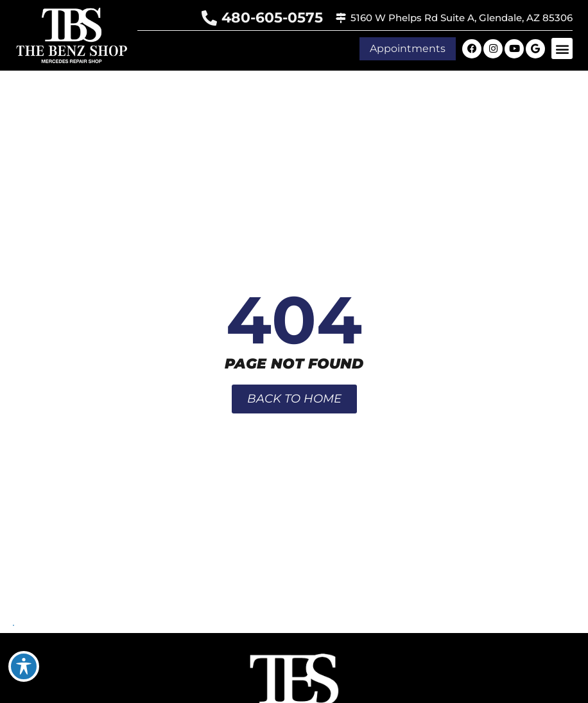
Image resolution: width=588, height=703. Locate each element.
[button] (562, 48)
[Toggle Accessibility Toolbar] (24, 666)
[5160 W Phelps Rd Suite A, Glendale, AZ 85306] (341, 18)
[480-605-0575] (209, 18)
